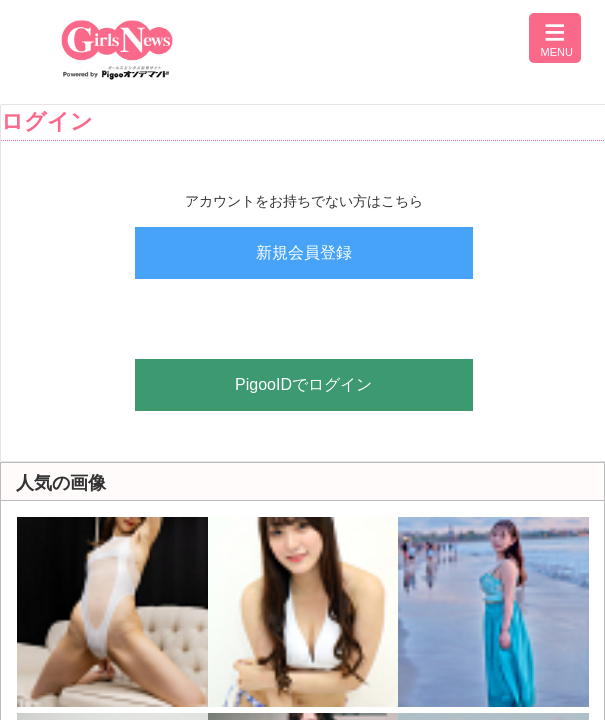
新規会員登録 (304, 252)
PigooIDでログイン (303, 384)
